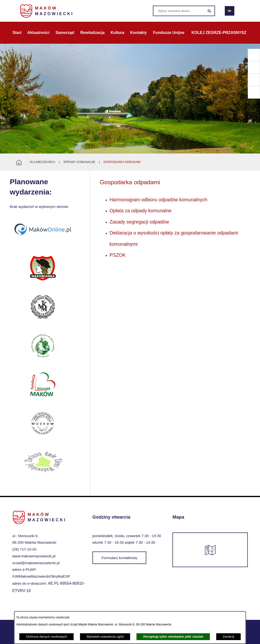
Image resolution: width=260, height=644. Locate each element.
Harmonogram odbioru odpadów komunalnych (158, 200)
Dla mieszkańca (43, 162)
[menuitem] (17, 33)
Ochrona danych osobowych (46, 637)
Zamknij (228, 637)
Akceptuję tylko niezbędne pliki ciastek (173, 637)
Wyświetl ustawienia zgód (105, 637)
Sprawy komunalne (79, 162)
